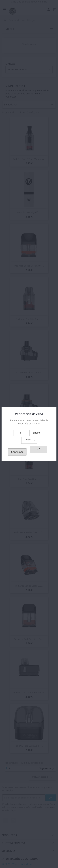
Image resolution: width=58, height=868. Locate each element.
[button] (21, 433)
